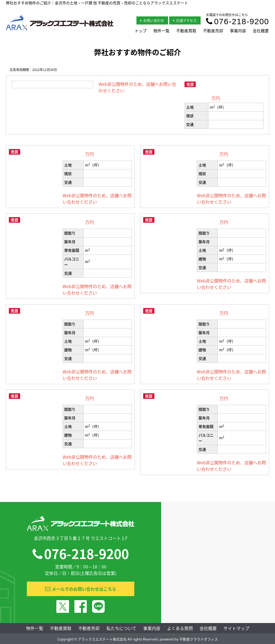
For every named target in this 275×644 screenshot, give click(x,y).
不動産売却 (213, 31)
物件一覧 (161, 31)
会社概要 (261, 31)
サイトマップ (236, 628)
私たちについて (121, 628)
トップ (141, 31)
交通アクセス (185, 20)
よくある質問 (180, 628)
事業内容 (238, 31)
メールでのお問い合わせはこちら (81, 589)
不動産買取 (186, 31)
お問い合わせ (152, 20)
